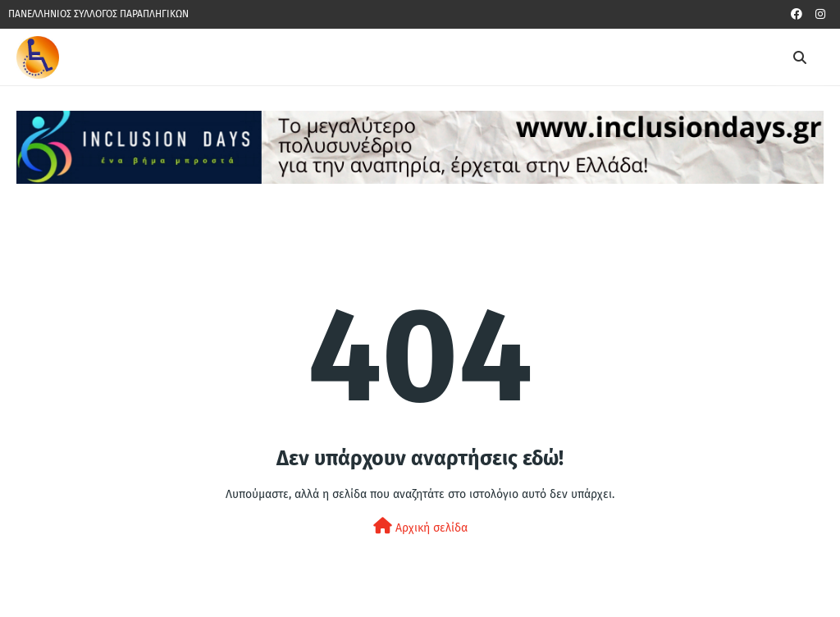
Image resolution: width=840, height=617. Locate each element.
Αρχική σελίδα (420, 526)
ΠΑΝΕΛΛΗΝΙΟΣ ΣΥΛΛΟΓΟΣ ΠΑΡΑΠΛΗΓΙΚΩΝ (98, 14)
